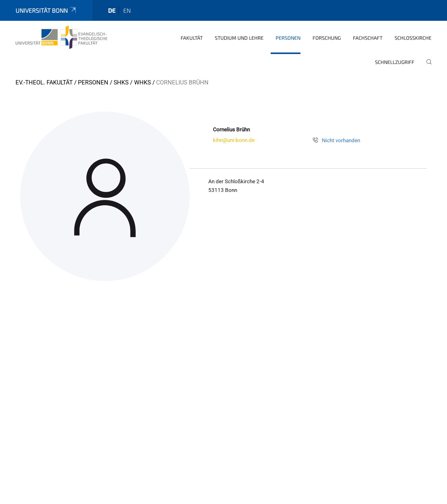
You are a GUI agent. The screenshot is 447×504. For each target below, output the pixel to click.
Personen (288, 38)
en (127, 10)
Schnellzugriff (395, 62)
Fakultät (192, 38)
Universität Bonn (46, 10)
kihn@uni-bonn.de (234, 140)
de (112, 10)
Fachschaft (368, 38)
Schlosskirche (413, 38)
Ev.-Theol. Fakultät (44, 82)
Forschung (327, 38)
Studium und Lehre (239, 38)
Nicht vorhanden (341, 140)
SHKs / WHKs (132, 82)
